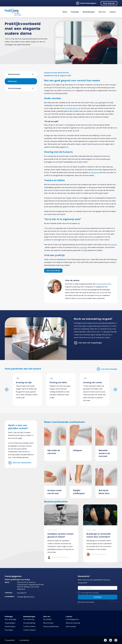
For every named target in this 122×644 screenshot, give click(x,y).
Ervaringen (9, 630)
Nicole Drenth (102, 284)
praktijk (68, 88)
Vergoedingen (10, 623)
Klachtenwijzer (14, 74)
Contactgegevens (72, 619)
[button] (35, 74)
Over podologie (10, 619)
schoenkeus (95, 172)
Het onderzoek (29, 619)
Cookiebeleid (24, 640)
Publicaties (13, 81)
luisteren (114, 245)
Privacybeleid (10, 640)
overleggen (83, 247)
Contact (113, 12)
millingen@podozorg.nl (26, 597)
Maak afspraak (109, 3)
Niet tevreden (71, 627)
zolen (96, 103)
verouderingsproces (73, 108)
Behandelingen (89, 12)
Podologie (75, 12)
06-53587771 (22, 593)
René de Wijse (48, 623)
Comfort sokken (29, 627)
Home (65, 12)
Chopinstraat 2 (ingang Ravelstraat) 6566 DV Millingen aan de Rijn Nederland (30, 586)
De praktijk (47, 619)
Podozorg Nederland (51, 627)
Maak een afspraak (73, 623)
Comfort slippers (30, 630)
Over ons (102, 12)
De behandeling (29, 623)
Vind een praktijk (53, 271)
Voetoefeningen (15, 88)
